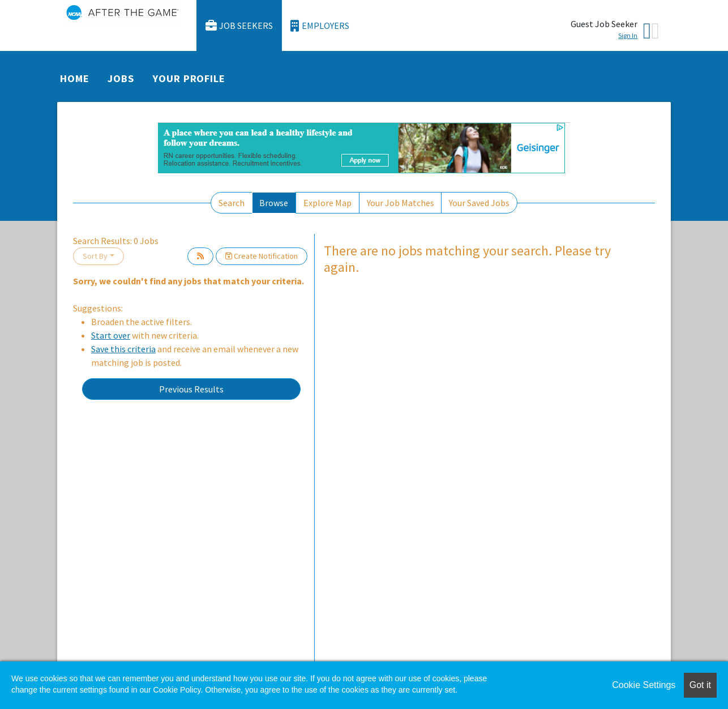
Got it (700, 685)
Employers (320, 26)
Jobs (121, 78)
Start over (111, 335)
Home (75, 78)
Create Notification (262, 256)
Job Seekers (239, 26)
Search (232, 203)
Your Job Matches (401, 203)
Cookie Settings (644, 685)
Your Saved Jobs (479, 203)
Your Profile (189, 78)
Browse (274, 203)
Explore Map (327, 203)
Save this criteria (123, 349)
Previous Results (191, 389)
